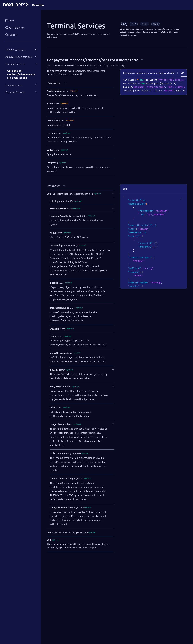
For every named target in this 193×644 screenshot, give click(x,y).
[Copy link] (142, 60)
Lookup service (14, 85)
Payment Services (15, 92)
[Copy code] (181, 82)
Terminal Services (15, 64)
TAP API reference (16, 50)
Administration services (19, 57)
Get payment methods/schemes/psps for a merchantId (21, 74)
